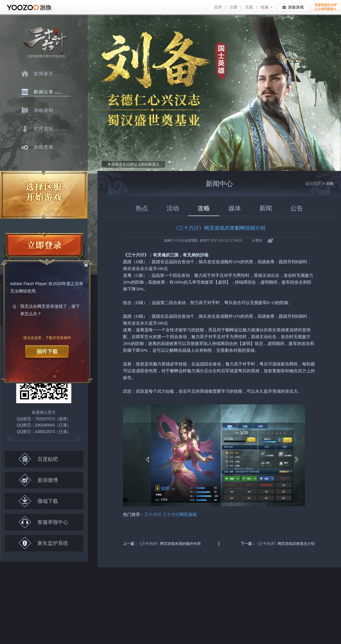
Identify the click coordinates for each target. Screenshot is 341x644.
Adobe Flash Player (29, 284)
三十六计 (45, 43)
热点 (142, 208)
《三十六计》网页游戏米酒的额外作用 (169, 544)
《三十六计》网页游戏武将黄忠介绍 (285, 544)
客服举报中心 (43, 522)
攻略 (204, 208)
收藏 (265, 7)
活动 (173, 208)
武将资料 (46, 129)
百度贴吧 (38, 459)
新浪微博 (38, 480)
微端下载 (38, 501)
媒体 (235, 208)
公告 (297, 208)
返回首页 (313, 183)
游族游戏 (293, 7)
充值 (249, 7)
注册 (233, 7)
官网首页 (46, 74)
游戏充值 (46, 147)
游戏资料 (46, 110)
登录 (218, 7)
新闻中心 (46, 92)
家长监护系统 (43, 543)
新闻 (266, 208)
